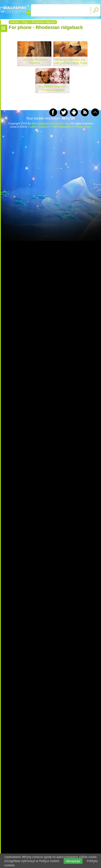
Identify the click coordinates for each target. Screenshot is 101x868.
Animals (14, 22)
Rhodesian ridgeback (44, 22)
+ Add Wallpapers (61, 127)
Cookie (32, 127)
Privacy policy (82, 127)
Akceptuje (73, 861)
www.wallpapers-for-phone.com (51, 123)
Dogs (25, 22)
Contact (43, 127)
